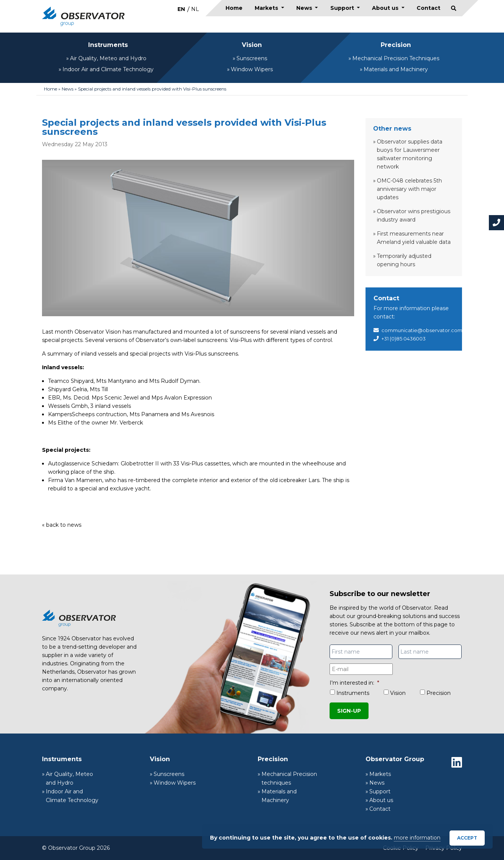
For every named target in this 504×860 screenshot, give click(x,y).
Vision (252, 45)
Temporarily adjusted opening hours (404, 260)
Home (234, 8)
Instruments (108, 45)
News (305, 8)
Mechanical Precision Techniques (396, 58)
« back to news (62, 525)
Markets (267, 8)
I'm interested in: (354, 683)
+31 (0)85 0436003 (404, 339)
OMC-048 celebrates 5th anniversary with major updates (409, 189)
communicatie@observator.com (422, 330)
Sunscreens (252, 58)
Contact (429, 8)
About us (386, 8)
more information (417, 838)
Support (343, 8)
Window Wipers (252, 69)
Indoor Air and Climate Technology (108, 69)
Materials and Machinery (396, 69)
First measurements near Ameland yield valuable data (414, 238)
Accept (467, 838)
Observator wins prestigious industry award (414, 215)
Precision (396, 45)
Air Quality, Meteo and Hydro (108, 58)
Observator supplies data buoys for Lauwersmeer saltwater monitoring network (410, 154)
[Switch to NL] (195, 9)
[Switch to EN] (181, 9)
